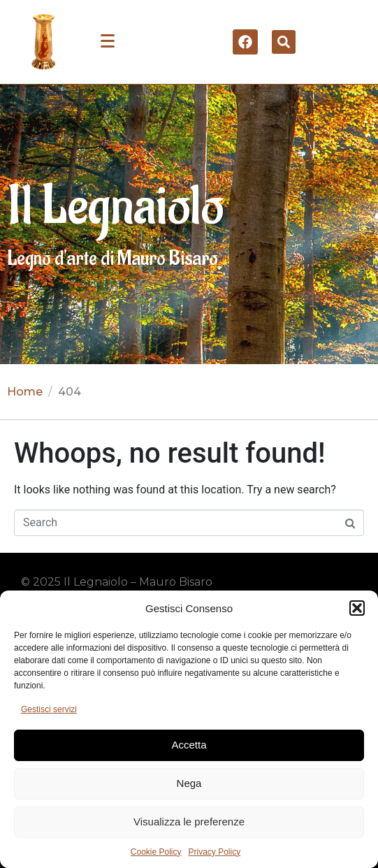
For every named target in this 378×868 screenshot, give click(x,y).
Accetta (189, 745)
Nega (189, 783)
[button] (357, 608)
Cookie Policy (156, 852)
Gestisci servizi (49, 709)
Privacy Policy (215, 852)
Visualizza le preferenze (189, 822)
